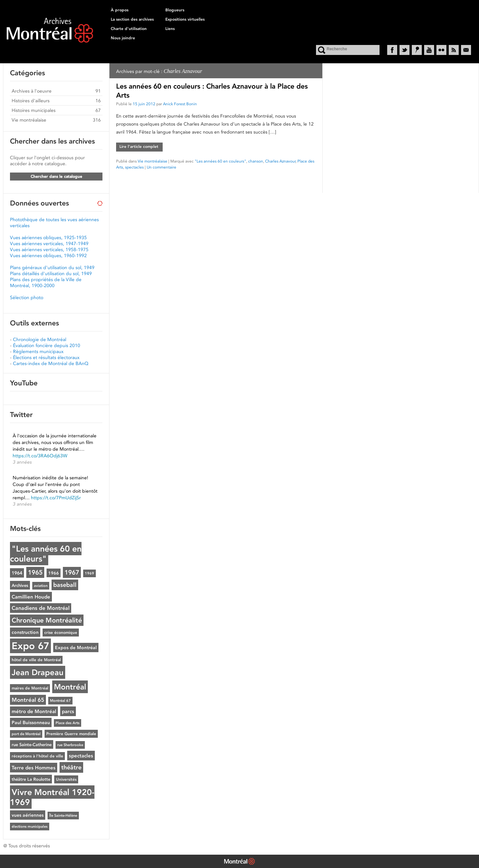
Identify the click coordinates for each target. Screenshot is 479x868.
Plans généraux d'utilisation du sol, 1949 (52, 267)
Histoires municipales (34, 110)
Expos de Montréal (76, 648)
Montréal (70, 687)
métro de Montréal (34, 711)
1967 (72, 572)
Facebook (392, 50)
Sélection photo (27, 297)
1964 (17, 573)
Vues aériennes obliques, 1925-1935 (48, 237)
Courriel (466, 50)
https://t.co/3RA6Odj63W (40, 456)
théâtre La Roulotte (31, 779)
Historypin (417, 50)
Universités (66, 779)
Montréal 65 (28, 700)
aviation (41, 586)
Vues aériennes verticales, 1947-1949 (49, 243)
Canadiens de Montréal (41, 608)
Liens (170, 29)
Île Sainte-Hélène (63, 816)
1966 (54, 573)
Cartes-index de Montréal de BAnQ (51, 363)
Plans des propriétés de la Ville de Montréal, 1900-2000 (46, 282)
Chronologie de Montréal (40, 339)
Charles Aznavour (280, 161)
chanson (256, 161)
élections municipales (30, 827)
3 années (22, 462)
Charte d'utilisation (129, 29)
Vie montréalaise (153, 161)
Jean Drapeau (38, 672)
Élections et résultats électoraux (46, 357)
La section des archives (132, 19)
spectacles (134, 167)
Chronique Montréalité (47, 620)
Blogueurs (175, 10)
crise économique (61, 633)
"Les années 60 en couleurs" (220, 161)
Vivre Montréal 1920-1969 (52, 797)
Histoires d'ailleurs (31, 101)
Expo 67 (30, 646)
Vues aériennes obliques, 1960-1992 (48, 255)
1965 (35, 572)
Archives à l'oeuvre (32, 91)
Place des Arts (68, 723)
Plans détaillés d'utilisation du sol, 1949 (51, 273)
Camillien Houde (31, 597)
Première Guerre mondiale (71, 734)
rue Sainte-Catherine (32, 744)
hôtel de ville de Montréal (36, 660)
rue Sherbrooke (70, 745)
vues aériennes (28, 815)
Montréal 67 (60, 701)
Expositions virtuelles (185, 19)
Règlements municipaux (38, 351)
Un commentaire (161, 167)
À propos (120, 10)
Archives (20, 585)
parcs (68, 711)
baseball (65, 585)
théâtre (71, 767)
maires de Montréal (30, 688)
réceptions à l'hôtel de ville (37, 756)
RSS (454, 50)
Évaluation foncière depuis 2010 (47, 345)
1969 (89, 573)
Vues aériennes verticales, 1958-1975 (49, 249)
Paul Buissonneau (31, 722)
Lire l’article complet (139, 147)
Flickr (441, 50)
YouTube (429, 50)
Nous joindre (123, 38)
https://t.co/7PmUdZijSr (56, 498)
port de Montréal (26, 734)
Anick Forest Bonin (180, 104)
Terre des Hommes (34, 768)
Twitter (404, 50)
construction (25, 632)
